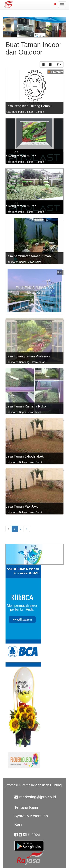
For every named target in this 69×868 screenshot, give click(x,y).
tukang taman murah (21, 156)
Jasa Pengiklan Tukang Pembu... (30, 106)
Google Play (29, 844)
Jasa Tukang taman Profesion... (29, 356)
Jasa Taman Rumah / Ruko (26, 406)
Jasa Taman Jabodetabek (25, 456)
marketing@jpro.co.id (38, 797)
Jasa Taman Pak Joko (22, 506)
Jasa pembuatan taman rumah (28, 256)
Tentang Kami (26, 807)
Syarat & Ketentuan (31, 816)
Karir (18, 824)
